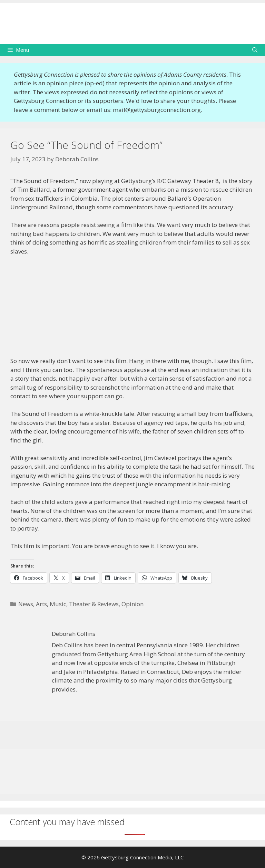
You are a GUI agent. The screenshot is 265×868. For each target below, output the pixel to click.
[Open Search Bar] (255, 50)
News (26, 604)
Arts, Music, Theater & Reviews (77, 604)
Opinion (132, 604)
